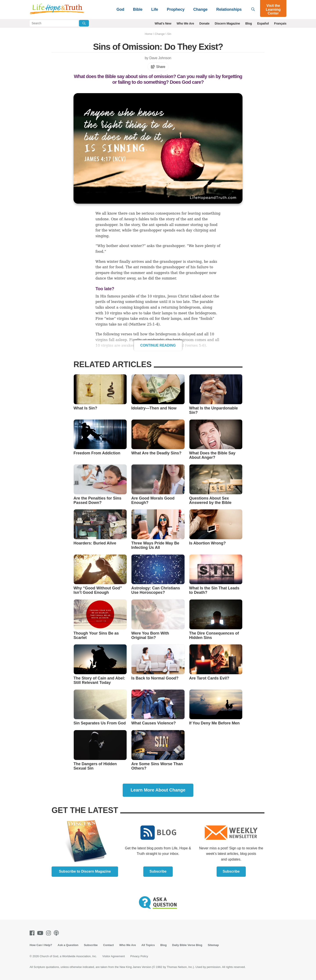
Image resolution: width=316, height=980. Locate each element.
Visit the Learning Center (273, 9)
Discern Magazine (227, 23)
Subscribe (158, 871)
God (120, 9)
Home (149, 34)
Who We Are (185, 23)
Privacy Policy (139, 956)
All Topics (148, 945)
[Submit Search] (84, 23)
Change (200, 9)
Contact (108, 945)
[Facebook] (33, 933)
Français (280, 23)
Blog (249, 23)
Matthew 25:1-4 (144, 324)
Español (263, 23)
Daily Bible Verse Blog (187, 945)
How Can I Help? (41, 945)
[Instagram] (49, 933)
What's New (163, 23)
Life (155, 9)
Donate (204, 23)
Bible (138, 9)
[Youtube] (41, 933)
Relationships (229, 9)
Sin (169, 34)
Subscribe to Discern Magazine (85, 871)
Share (158, 67)
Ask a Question (68, 945)
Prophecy (176, 9)
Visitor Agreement (113, 956)
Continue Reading (158, 345)
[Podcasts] (57, 933)
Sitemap (213, 945)
